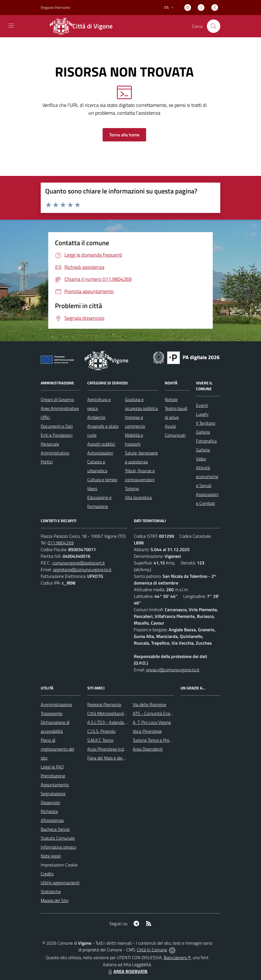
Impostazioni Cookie (59, 865)
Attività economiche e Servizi (207, 477)
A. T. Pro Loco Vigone (152, 722)
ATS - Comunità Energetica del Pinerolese (171, 713)
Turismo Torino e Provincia (156, 740)
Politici (47, 462)
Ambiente (96, 417)
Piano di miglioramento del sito (57, 749)
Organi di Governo (57, 399)
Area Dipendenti (148, 749)
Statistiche (51, 891)
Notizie (171, 399)
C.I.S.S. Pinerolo (101, 731)
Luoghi (202, 414)
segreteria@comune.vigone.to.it (82, 569)
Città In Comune (152, 950)
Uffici (45, 417)
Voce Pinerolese (147, 731)
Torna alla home (124, 135)
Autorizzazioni (100, 453)
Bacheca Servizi (55, 829)
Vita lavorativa (138, 497)
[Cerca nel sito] (214, 26)
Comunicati (175, 435)
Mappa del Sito (55, 900)
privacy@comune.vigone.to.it (173, 670)
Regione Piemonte (104, 704)
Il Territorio (206, 423)
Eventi (202, 405)
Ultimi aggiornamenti (60, 883)
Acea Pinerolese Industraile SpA (117, 749)
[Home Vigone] (84, 26)
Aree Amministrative (60, 408)
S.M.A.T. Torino (100, 740)
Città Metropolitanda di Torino (115, 713)
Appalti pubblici (101, 444)
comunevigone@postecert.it (79, 563)
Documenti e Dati (57, 426)
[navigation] (11, 26)
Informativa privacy (59, 847)
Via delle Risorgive (149, 704)
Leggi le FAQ (52, 767)
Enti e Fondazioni (57, 435)
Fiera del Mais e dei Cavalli (112, 758)
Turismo (132, 488)
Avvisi (170, 426)
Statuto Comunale (58, 838)
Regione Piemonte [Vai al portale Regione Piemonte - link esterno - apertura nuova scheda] (55, 7)
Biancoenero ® (177, 957)
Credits (47, 874)
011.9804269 (61, 543)
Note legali (51, 856)
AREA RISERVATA (127, 971)
